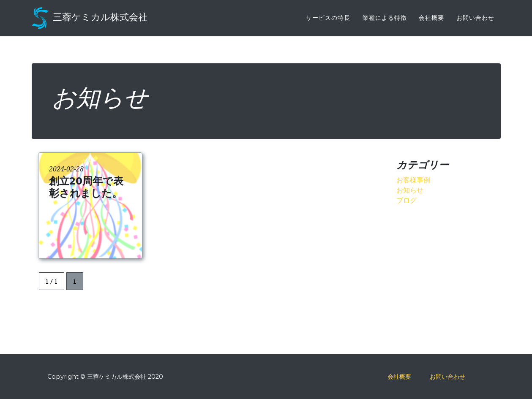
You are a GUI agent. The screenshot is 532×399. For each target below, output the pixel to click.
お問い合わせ (475, 23)
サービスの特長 (328, 23)
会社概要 (431, 23)
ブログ (407, 200)
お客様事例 (413, 180)
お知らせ (410, 190)
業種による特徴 (385, 23)
